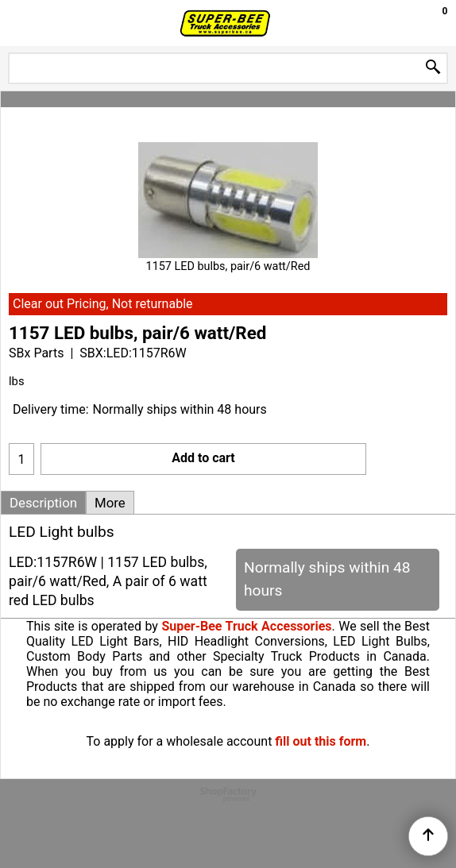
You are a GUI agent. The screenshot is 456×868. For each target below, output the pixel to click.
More (110, 503)
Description (43, 503)
